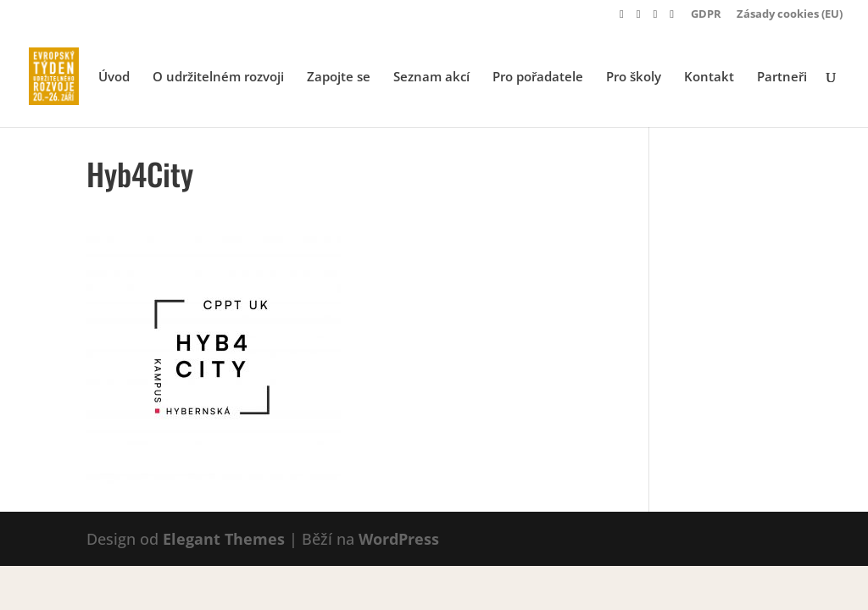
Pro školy (634, 78)
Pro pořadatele (538, 78)
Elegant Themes (224, 539)
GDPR (706, 15)
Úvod (114, 78)
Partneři (782, 78)
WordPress (399, 539)
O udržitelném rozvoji (218, 78)
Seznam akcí (431, 78)
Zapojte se (339, 78)
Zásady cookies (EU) (790, 15)
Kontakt (709, 78)
